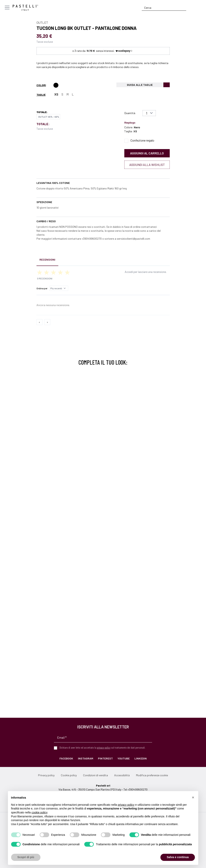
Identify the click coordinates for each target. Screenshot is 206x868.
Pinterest (105, 758)
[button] (193, 797)
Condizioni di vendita (95, 775)
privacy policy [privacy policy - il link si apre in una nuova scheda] (126, 805)
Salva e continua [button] (178, 857)
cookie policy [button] (39, 812)
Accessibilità (122, 775)
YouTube (124, 758)
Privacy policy (46, 775)
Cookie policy (69, 775)
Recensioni (47, 260)
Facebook (66, 758)
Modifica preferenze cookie (152, 775)
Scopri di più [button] (26, 857)
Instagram (86, 758)
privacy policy (104, 747)
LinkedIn (141, 758)
